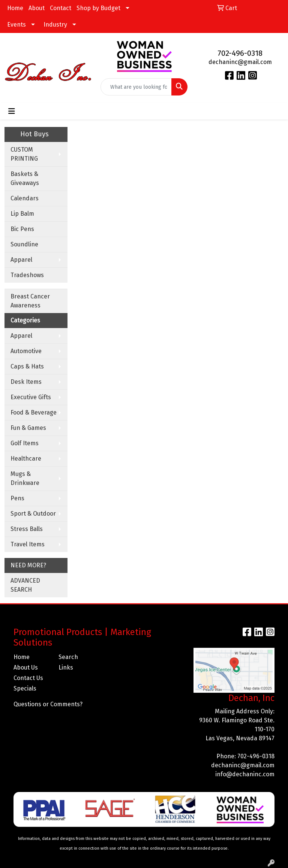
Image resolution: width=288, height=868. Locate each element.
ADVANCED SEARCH (25, 585)
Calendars (25, 198)
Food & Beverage (34, 412)
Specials (25, 688)
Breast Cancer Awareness (30, 301)
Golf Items (25, 443)
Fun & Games (28, 428)
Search (68, 657)
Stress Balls (27, 529)
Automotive (26, 351)
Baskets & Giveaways (25, 178)
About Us (26, 667)
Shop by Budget (98, 8)
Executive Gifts (31, 397)
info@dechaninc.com (245, 774)
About (37, 8)
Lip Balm (22, 214)
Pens (17, 498)
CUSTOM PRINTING (24, 154)
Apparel (21, 260)
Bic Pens (22, 229)
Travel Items (28, 544)
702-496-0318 (240, 53)
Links (66, 667)
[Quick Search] (136, 87)
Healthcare (26, 459)
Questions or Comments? (48, 704)
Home (15, 8)
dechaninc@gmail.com (240, 62)
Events (16, 25)
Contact (61, 8)
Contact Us (28, 678)
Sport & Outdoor (33, 514)
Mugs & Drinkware (25, 478)
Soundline (24, 244)
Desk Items (26, 382)
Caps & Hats (27, 366)
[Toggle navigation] (12, 111)
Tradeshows (27, 275)
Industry (55, 25)
